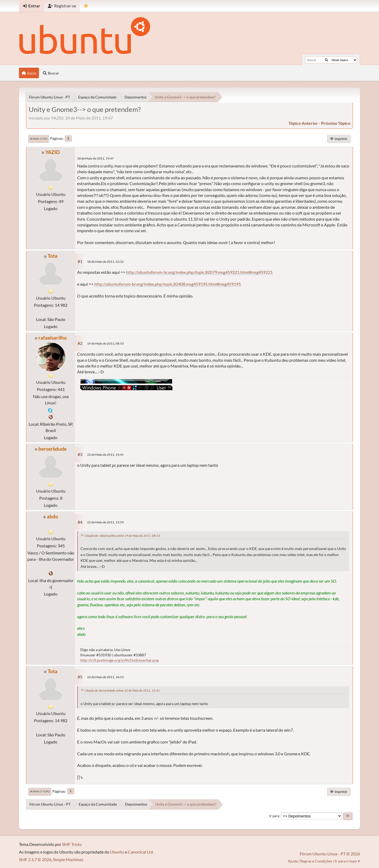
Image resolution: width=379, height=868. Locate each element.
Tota (53, 256)
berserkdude (53, 449)
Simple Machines (68, 859)
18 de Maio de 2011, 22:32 (105, 262)
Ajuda (293, 861)
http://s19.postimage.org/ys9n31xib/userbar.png (119, 660)
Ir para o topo (40, 791)
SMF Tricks (72, 844)
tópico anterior (303, 123)
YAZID (53, 152)
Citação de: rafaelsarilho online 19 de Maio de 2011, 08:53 (122, 536)
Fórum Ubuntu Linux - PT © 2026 (330, 854)
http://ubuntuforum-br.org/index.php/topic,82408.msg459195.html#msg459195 (168, 284)
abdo (53, 516)
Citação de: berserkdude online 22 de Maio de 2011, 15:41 (122, 690)
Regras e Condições (316, 861)
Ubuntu (117, 852)
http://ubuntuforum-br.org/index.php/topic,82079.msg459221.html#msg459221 (199, 272)
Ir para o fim (39, 139)
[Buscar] (326, 60)
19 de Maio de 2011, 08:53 (105, 343)
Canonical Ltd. (141, 852)
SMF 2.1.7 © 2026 (35, 859)
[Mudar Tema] (86, 6)
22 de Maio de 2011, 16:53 (105, 677)
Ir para (274, 816)
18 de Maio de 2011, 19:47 (95, 158)
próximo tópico (336, 123)
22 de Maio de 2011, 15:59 (105, 522)
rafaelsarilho (53, 338)
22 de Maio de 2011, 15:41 (105, 455)
